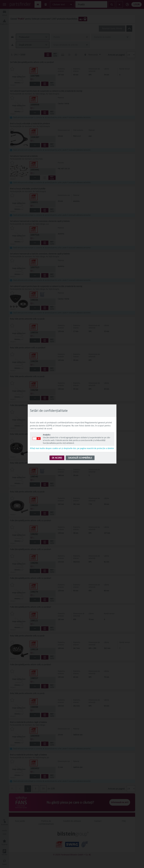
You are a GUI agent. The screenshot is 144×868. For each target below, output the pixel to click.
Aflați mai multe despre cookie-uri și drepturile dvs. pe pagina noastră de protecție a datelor (72, 448)
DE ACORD (57, 458)
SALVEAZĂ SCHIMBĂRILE (80, 458)
